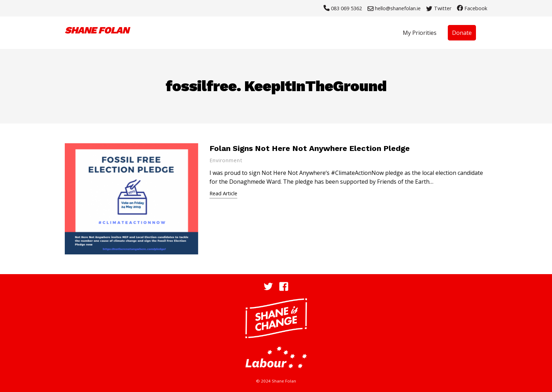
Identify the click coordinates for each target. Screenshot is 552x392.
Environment (226, 160)
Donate (462, 33)
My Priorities (420, 33)
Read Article (223, 193)
